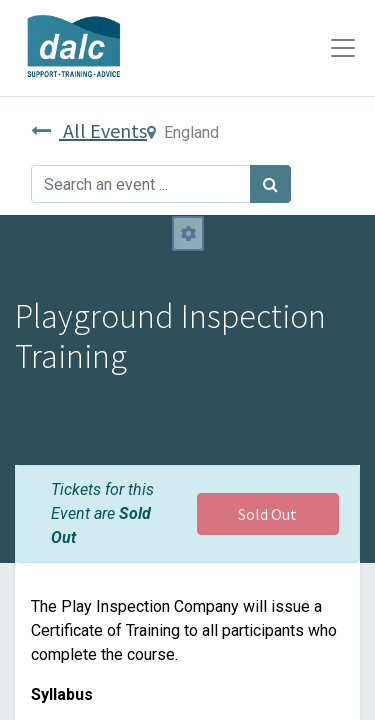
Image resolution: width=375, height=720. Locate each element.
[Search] (270, 184)
